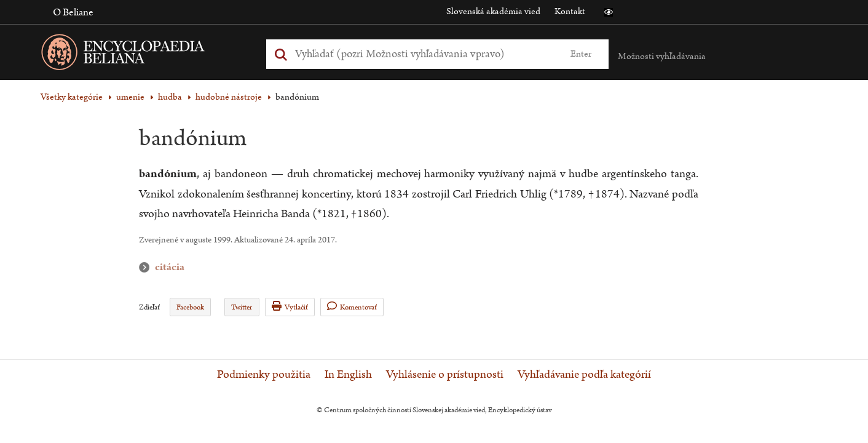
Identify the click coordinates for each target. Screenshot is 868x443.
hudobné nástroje (229, 97)
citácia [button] (147, 267)
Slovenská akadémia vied (493, 11)
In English (348, 375)
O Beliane (73, 12)
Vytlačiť (290, 307)
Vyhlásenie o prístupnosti (445, 375)
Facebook (190, 307)
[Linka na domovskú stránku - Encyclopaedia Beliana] (142, 54)
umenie (130, 97)
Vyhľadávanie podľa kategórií (584, 375)
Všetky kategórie (72, 97)
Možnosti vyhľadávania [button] (662, 56)
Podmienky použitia (264, 375)
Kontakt (570, 11)
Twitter (242, 307)
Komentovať (352, 307)
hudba (170, 97)
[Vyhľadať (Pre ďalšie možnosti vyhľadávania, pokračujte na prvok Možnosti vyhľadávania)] (424, 54)
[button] (609, 12)
